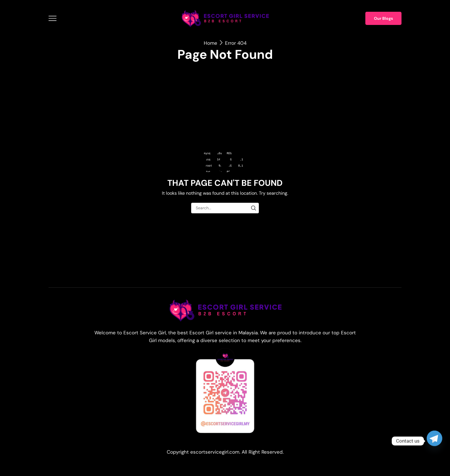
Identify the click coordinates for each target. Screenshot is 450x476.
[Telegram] (435, 441)
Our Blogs (383, 18)
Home (211, 43)
